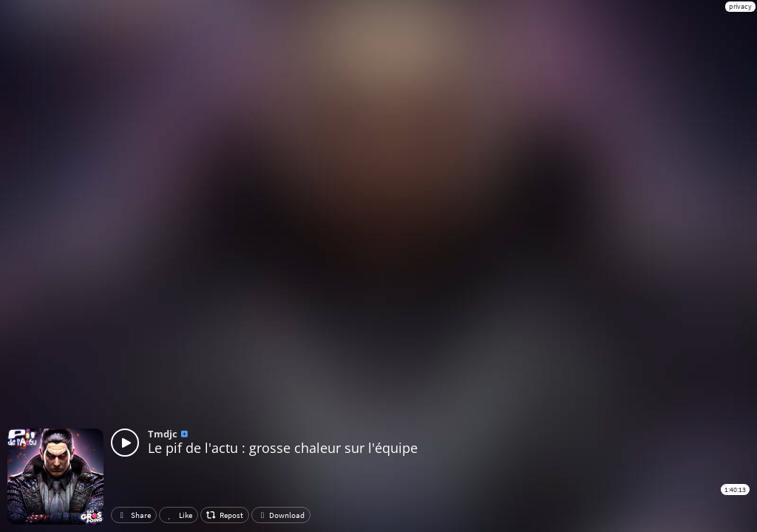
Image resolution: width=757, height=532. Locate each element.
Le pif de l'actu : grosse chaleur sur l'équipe (283, 448)
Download (281, 515)
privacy (740, 6)
